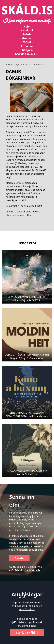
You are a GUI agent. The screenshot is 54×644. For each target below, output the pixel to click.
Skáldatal (27, 30)
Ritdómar (27, 46)
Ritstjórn (27, 50)
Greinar (27, 38)
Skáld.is (21, 567)
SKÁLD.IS (27, 10)
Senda (19, 558)
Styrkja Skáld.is (27, 632)
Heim (27, 27)
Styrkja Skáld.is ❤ (27, 54)
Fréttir (27, 34)
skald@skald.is (35, 550)
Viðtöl (27, 42)
